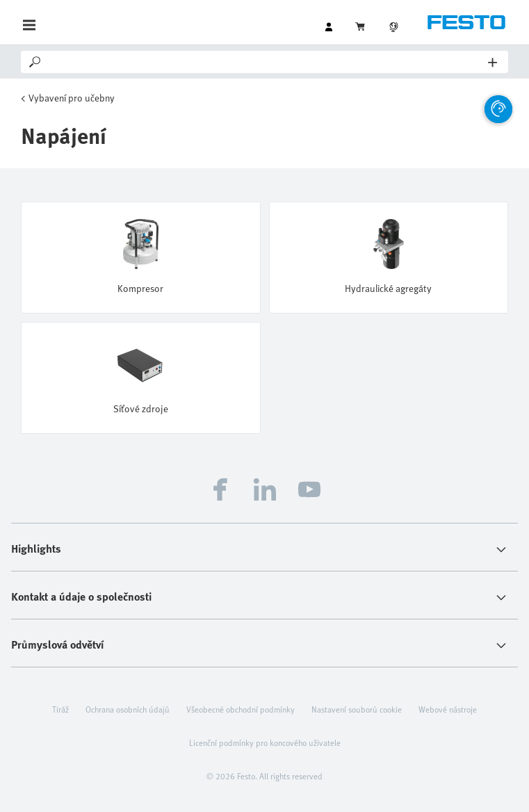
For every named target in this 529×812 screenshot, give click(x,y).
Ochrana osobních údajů (128, 709)
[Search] (266, 62)
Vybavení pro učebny (72, 98)
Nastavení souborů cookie (357, 709)
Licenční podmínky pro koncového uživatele (265, 742)
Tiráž (60, 709)
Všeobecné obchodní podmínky (241, 709)
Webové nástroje (448, 709)
